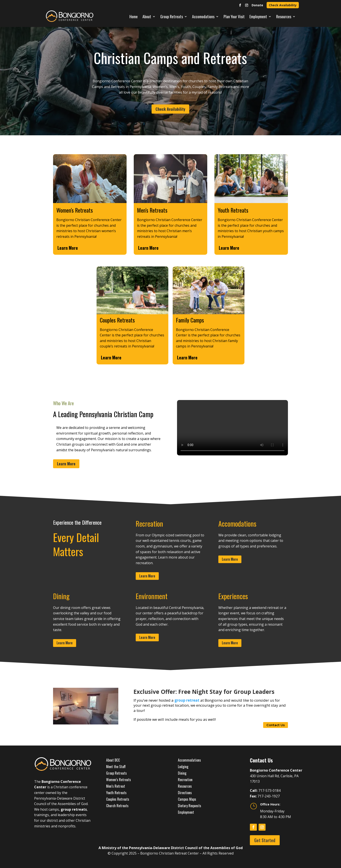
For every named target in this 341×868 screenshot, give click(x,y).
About (147, 17)
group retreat (187, 700)
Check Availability (283, 5)
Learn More (68, 248)
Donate (257, 5)
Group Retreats (172, 17)
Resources (284, 17)
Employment (258, 17)
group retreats (74, 809)
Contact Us (276, 725)
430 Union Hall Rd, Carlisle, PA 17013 (276, 776)
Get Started (265, 840)
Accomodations (203, 17)
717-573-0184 (269, 790)
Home (134, 17)
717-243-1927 (269, 796)
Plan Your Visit (234, 17)
